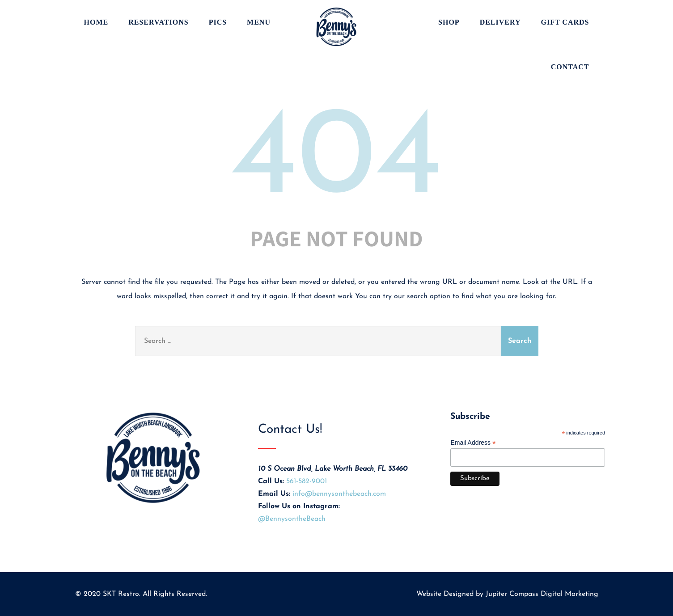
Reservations (158, 22)
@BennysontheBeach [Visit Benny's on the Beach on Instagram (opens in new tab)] (292, 519)
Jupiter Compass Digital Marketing (542, 594)
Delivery (500, 22)
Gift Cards (565, 22)
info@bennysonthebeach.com (339, 494)
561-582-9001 (307, 481)
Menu (259, 22)
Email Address (473, 443)
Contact (570, 67)
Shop (449, 22)
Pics (218, 22)
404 (337, 161)
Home (96, 22)
